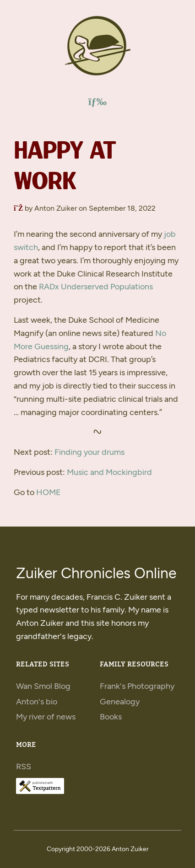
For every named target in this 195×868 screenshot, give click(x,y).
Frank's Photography (137, 686)
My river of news (46, 717)
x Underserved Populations (96, 287)
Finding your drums (89, 452)
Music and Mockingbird (109, 472)
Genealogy (120, 702)
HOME (49, 492)
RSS (24, 767)
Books (111, 717)
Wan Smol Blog (43, 686)
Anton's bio (37, 702)
